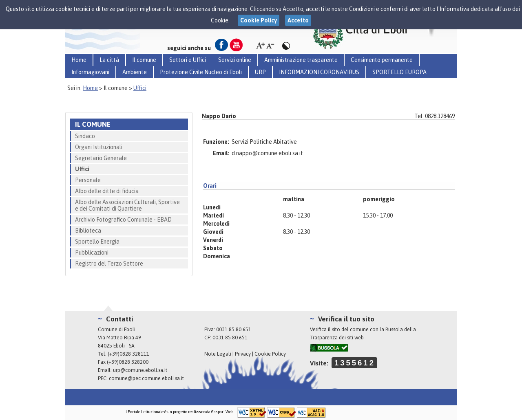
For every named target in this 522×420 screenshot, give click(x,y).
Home (79, 60)
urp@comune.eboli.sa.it (140, 370)
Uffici (140, 88)
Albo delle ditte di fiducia (107, 191)
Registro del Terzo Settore (109, 264)
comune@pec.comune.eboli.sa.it (146, 378)
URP (260, 72)
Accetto (298, 20)
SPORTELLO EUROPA (399, 72)
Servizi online (235, 60)
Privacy (243, 354)
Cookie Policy (270, 354)
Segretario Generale (101, 158)
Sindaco (85, 136)
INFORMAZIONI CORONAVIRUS (319, 72)
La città (109, 60)
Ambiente (135, 72)
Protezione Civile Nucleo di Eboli (201, 72)
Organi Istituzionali (99, 147)
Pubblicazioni (92, 253)
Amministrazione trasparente (301, 60)
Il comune (144, 60)
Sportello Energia (97, 242)
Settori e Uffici (188, 60)
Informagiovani (90, 72)
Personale (88, 180)
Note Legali (218, 354)
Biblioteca (88, 231)
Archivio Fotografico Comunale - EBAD (123, 220)
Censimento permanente (382, 60)
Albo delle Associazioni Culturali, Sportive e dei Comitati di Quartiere (127, 205)
